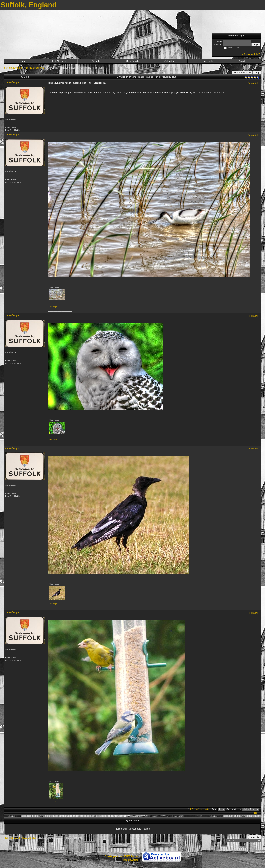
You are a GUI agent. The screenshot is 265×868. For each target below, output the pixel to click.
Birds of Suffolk (35, 68)
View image (53, 307)
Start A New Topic (242, 73)
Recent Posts (206, 61)
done (256, 813)
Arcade (243, 61)
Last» (207, 809)
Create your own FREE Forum (122, 856)
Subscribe (255, 837)
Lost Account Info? (249, 54)
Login (256, 45)
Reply (257, 73)
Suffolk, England (13, 68)
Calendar (169, 61)
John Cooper (12, 82)
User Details (132, 61)
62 (198, 809)
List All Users (59, 61)
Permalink (253, 83)
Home (22, 61)
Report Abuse (131, 860)
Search (96, 61)
